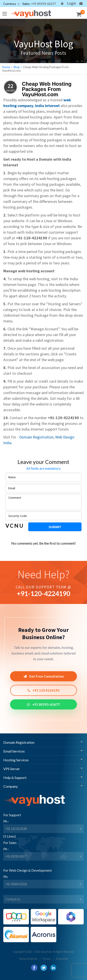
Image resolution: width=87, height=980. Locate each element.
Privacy (47, 959)
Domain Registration (36, 437)
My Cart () (81, 14)
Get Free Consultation (44, 676)
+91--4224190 (43, 593)
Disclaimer (62, 959)
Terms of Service (28, 959)
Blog (16, 67)
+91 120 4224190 (43, 690)
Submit (55, 527)
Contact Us (13, 899)
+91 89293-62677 (43, 704)
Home (6, 67)
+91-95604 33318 (16, 884)
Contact (81, 4)
